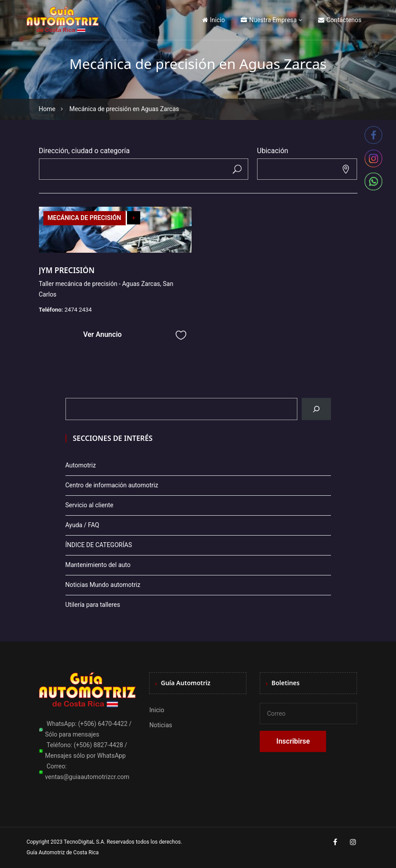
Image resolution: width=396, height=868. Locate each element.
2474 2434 (78, 310)
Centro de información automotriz (112, 485)
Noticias (161, 725)
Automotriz (81, 465)
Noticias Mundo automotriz (103, 585)
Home (47, 109)
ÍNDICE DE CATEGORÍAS (99, 545)
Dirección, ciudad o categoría (85, 151)
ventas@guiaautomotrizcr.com (87, 777)
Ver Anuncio (102, 334)
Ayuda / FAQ (83, 525)
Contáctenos (340, 20)
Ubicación (273, 151)
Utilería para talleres (93, 605)
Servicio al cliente (90, 505)
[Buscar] (316, 409)
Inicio (214, 20)
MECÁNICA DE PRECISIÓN (85, 218)
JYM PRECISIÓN (67, 270)
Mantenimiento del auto (98, 565)
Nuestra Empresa (269, 20)
